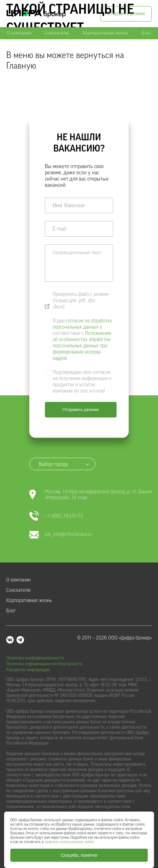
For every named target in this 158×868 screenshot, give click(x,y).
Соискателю (57, 33)
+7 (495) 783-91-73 (56, 516)
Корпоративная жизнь (105, 33)
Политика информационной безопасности (44, 664)
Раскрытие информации (28, 670)
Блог (146, 33)
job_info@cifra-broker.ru (61, 535)
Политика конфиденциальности (35, 658)
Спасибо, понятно (79, 855)
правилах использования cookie (69, 842)
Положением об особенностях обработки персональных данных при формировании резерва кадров (82, 346)
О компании (19, 33)
